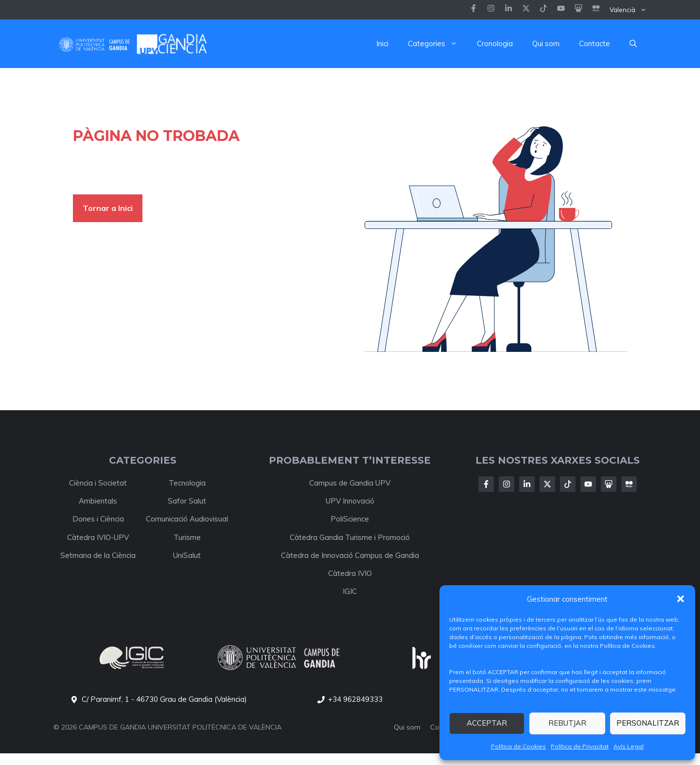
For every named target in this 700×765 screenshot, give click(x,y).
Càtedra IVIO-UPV (98, 537)
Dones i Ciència (98, 519)
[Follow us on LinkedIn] (543, 9)
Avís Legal (629, 746)
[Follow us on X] (526, 9)
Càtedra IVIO (350, 573)
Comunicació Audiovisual (187, 519)
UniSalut (187, 555)
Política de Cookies (518, 746)
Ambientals (98, 501)
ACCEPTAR (487, 723)
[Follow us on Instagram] (491, 9)
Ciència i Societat (98, 483)
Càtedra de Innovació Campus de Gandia (350, 555)
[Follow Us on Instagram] (507, 484)
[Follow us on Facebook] (473, 9)
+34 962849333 (355, 699)
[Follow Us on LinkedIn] (527, 484)
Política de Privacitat (580, 746)
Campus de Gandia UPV (350, 483)
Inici (382, 43)
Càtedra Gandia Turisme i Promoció (350, 537)
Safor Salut (187, 501)
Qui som (546, 43)
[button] (681, 599)
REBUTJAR (567, 723)
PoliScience (350, 519)
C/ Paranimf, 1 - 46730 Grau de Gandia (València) (164, 699)
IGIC (350, 591)
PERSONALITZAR (648, 723)
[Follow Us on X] (547, 484)
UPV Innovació (350, 501)
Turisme (187, 537)
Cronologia (495, 43)
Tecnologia (187, 483)
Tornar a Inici (108, 208)
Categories (437, 44)
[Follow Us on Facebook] (486, 484)
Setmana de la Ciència (98, 555)
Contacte (595, 43)
